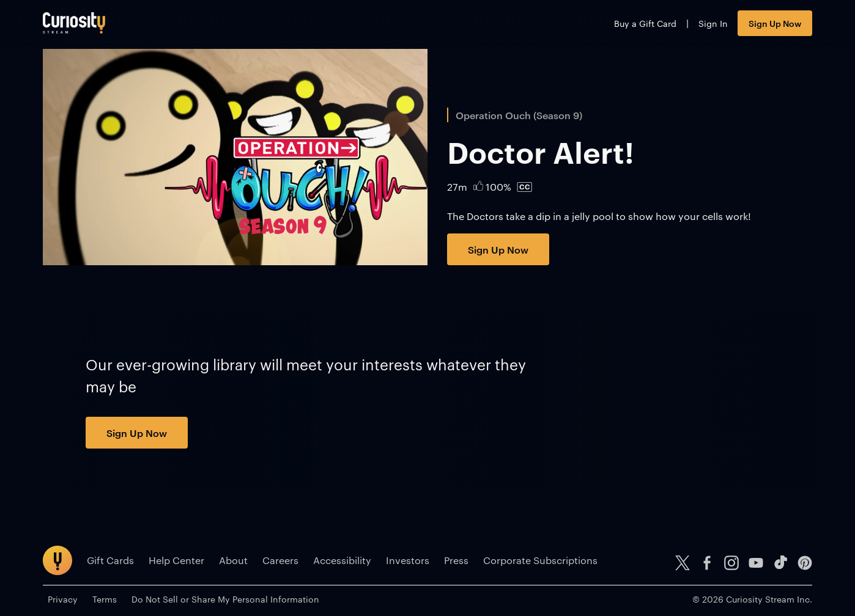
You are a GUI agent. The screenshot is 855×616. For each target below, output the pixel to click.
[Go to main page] (74, 23)
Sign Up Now (775, 23)
